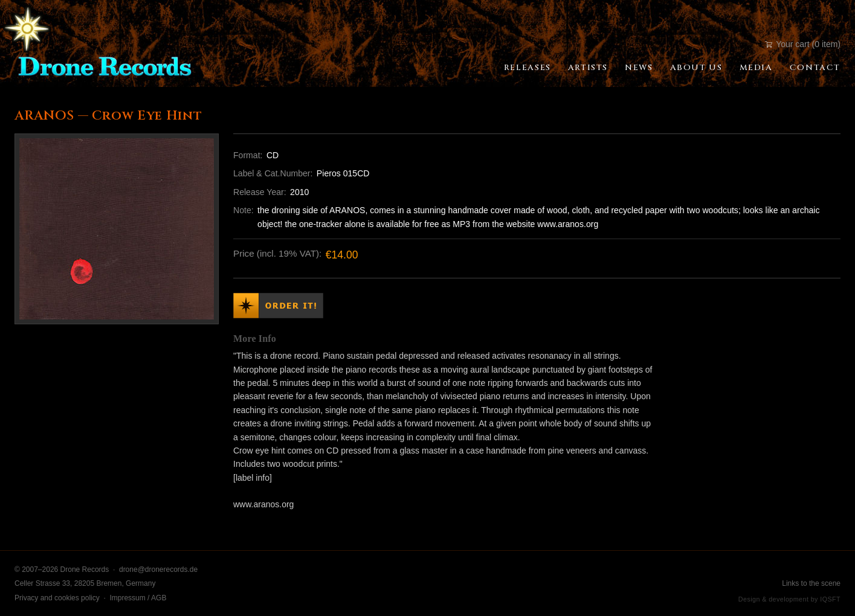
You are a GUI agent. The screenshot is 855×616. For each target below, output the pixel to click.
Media (756, 68)
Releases (528, 68)
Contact (815, 68)
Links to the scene (811, 583)
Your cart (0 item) (803, 44)
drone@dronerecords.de (158, 569)
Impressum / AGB (138, 598)
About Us (696, 68)
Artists (588, 68)
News (639, 68)
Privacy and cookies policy (57, 598)
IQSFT (830, 599)
